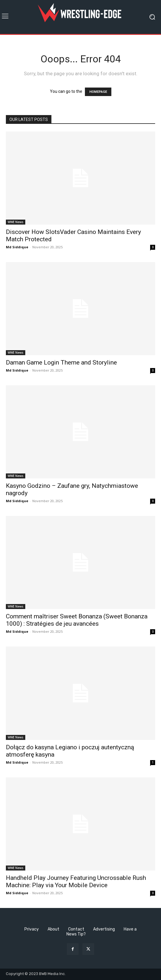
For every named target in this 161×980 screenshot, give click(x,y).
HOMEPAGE (98, 92)
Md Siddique (17, 247)
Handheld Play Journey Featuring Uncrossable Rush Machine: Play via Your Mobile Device (76, 881)
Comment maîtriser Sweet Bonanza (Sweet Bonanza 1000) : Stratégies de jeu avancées (77, 620)
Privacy (32, 929)
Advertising (104, 929)
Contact (76, 929)
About (53, 929)
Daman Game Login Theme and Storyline (61, 362)
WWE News (16, 222)
